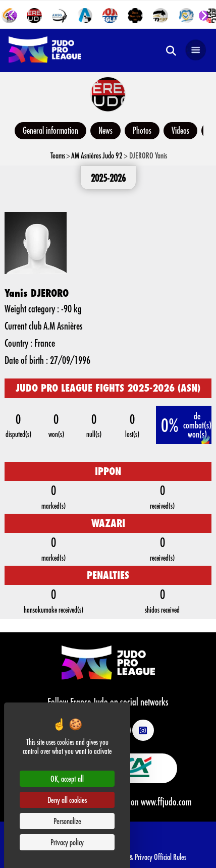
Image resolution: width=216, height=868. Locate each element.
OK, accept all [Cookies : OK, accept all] (67, 778)
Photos (142, 130)
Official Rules (170, 857)
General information (50, 130)
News (105, 130)
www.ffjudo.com (166, 801)
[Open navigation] (196, 50)
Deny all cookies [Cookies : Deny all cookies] (67, 800)
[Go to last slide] (13, 16)
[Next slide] (203, 16)
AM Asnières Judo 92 (97, 155)
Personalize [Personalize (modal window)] (67, 821)
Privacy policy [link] (67, 842)
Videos (180, 130)
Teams (58, 155)
